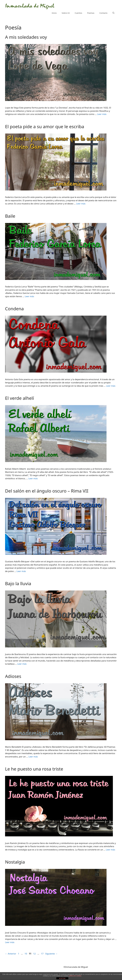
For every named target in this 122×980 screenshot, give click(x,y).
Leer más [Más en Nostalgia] (10, 942)
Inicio (54, 13)
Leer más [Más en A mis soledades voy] (102, 114)
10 (26, 954)
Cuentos (78, 13)
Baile (10, 216)
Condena (14, 309)
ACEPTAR (62, 978)
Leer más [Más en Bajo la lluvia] (22, 664)
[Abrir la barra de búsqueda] (113, 13)
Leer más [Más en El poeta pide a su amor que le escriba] (81, 204)
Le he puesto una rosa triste (34, 769)
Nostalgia (15, 862)
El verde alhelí (19, 398)
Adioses (13, 676)
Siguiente (51, 954)
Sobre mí (66, 13)
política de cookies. (75, 976)
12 (35, 954)
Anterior (11, 954)
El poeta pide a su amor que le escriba (45, 126)
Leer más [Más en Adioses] (33, 757)
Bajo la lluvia (18, 583)
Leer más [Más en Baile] (29, 296)
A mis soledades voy (26, 37)
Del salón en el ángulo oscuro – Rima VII (47, 491)
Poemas (91, 13)
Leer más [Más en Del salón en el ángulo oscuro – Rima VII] (21, 571)
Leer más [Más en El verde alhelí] (33, 478)
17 (42, 954)
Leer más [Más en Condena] (111, 386)
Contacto (103, 13)
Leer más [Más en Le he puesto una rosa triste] (110, 850)
